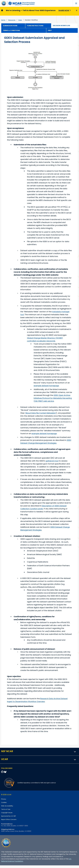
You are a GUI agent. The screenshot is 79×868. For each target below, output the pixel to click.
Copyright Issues (7, 813)
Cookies (4, 802)
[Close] (76, 11)
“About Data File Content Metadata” (41, 413)
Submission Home (10, 26)
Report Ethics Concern (9, 819)
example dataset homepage (46, 386)
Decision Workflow (61, 26)
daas (20, 20)
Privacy (4, 799)
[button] (75, 752)
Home (3, 20)
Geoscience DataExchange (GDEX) (28, 3)
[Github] (3, 772)
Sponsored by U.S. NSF (9, 816)
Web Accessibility (7, 806)
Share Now (64, 10)
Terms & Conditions (11, 30)
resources (12, 20)
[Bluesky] (5, 772)
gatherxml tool (52, 461)
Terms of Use (6, 809)
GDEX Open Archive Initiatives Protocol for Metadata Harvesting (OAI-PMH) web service (53, 398)
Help (50, 30)
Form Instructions (35, 26)
